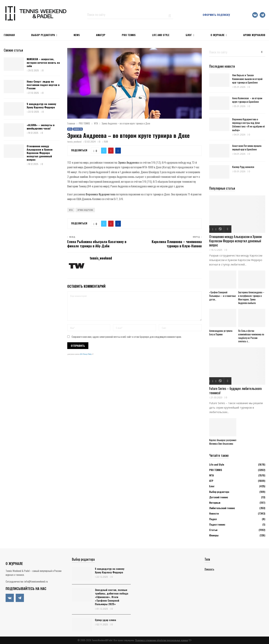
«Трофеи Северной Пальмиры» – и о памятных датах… (222, 296)
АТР (211, 481)
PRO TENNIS (129, 35)
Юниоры (214, 535)
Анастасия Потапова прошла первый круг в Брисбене (247, 147)
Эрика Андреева (85, 210)
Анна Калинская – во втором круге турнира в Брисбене (247, 100)
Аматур (101, 35)
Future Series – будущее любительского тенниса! (235, 391)
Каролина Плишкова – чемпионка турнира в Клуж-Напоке (177, 244)
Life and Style (161, 35)
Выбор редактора (43, 35)
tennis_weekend (74, 142)
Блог (189, 35)
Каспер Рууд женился (243, 167)
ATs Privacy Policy (86, 354)
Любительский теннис (222, 508)
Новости (78, 129)
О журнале (218, 35)
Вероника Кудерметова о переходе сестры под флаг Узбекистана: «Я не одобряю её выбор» (248, 125)
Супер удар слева (105, 620)
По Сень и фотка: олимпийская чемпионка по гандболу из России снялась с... (251, 336)
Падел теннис (217, 524)
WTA (70, 129)
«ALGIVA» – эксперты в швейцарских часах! (41, 127)
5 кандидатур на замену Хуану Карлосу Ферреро (41, 105)
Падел (213, 519)
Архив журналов (254, 35)
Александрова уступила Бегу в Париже (221, 332)
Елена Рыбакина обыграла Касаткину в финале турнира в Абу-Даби (97, 244)
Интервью (215, 502)
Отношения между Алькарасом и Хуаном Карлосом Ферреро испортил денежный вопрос (40, 153)
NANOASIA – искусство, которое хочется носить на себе (43, 62)
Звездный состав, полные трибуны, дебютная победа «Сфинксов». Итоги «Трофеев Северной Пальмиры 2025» (112, 597)
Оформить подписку (216, 15)
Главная (9, 35)
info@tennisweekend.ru (36, 581)
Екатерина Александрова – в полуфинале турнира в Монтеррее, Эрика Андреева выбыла (251, 297)
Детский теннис (219, 497)
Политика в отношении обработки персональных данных (162, 640)
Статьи (213, 530)
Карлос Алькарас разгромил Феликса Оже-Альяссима (223, 442)
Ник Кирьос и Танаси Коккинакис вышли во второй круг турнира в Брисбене (247, 79)
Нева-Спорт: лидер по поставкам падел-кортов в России (43, 85)
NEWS (77, 35)
